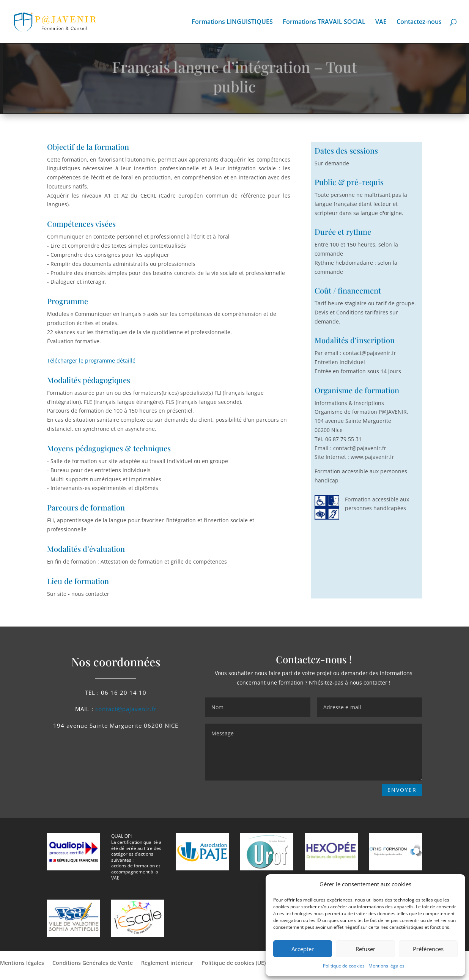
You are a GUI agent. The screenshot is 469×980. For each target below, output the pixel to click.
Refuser (365, 949)
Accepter (303, 949)
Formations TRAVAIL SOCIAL (324, 22)
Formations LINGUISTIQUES (232, 22)
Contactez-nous (419, 22)
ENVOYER (402, 790)
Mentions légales (386, 966)
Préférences (428, 949)
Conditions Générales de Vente (93, 963)
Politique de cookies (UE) (234, 963)
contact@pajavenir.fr (126, 709)
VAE (381, 22)
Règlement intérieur (167, 963)
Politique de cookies (344, 966)
